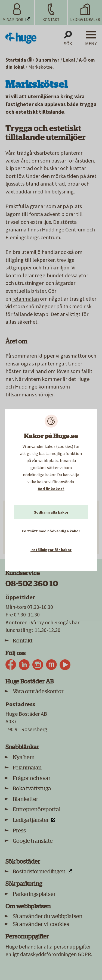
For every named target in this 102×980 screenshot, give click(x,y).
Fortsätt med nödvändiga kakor (51, 531)
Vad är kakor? (51, 489)
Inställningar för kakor (51, 550)
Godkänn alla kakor (51, 512)
